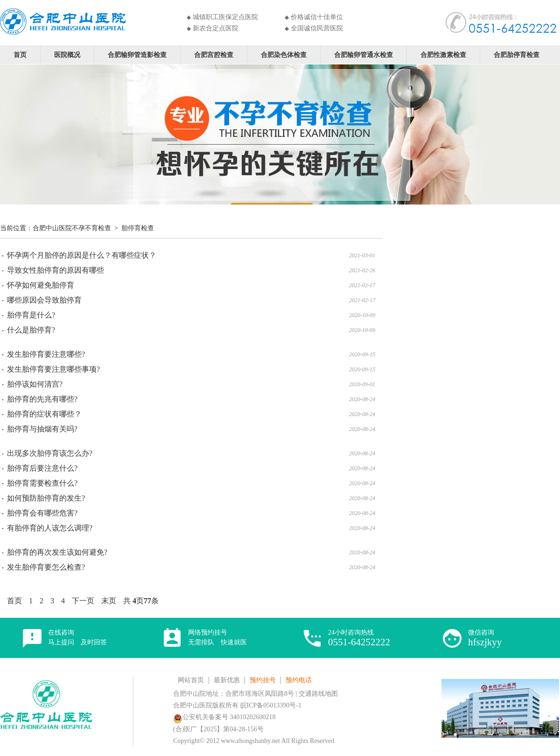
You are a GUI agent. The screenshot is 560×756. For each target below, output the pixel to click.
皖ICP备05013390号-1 (271, 705)
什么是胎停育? (31, 330)
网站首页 (191, 680)
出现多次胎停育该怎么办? (50, 453)
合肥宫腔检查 (214, 54)
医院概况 (67, 54)
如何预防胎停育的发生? (46, 498)
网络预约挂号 (217, 637)
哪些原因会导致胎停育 (44, 300)
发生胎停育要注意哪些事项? (53, 369)
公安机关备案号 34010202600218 (224, 717)
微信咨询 (485, 638)
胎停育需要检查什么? (42, 483)
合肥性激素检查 (443, 54)
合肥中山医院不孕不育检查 (72, 228)
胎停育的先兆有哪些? (42, 399)
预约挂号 (263, 680)
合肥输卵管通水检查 (364, 54)
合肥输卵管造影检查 (137, 54)
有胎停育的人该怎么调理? (50, 528)
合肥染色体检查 (284, 54)
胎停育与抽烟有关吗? (42, 429)
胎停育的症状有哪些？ (44, 414)
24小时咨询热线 (359, 638)
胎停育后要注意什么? (42, 468)
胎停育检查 (138, 228)
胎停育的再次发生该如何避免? (57, 552)
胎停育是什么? (31, 315)
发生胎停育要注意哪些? (46, 354)
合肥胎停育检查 (517, 54)
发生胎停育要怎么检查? (46, 567)
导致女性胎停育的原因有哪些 (56, 270)
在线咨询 (77, 637)
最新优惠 (227, 680)
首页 (20, 54)
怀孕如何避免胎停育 (41, 285)
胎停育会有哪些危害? (42, 513)
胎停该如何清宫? (35, 384)
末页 (109, 601)
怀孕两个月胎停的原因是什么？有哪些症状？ (82, 255)
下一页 (83, 601)
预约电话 (299, 680)
